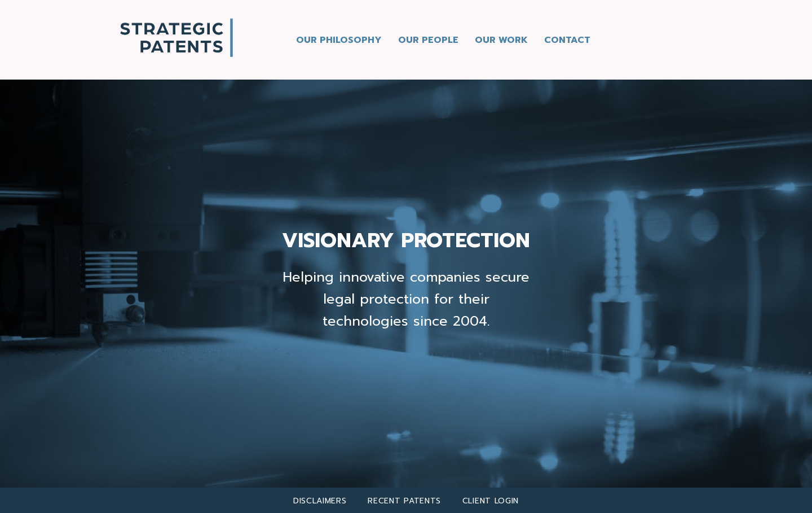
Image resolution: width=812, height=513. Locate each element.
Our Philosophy (339, 40)
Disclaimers (320, 501)
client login (491, 501)
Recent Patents (404, 501)
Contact (567, 40)
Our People (428, 40)
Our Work (501, 40)
